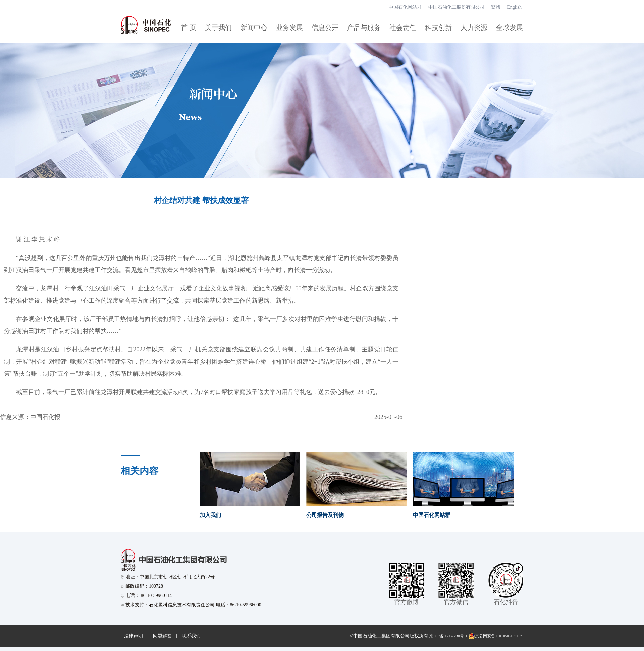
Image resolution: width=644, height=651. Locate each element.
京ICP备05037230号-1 (448, 636)
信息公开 (325, 28)
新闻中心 (254, 28)
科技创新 (438, 28)
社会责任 (403, 28)
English (514, 7)
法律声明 (133, 636)
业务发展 (289, 28)
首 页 (189, 28)
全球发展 (509, 28)
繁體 (496, 7)
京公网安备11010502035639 (496, 636)
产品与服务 (364, 28)
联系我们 (191, 636)
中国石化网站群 (405, 7)
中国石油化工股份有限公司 (457, 7)
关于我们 (218, 28)
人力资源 (474, 28)
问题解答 (162, 636)
